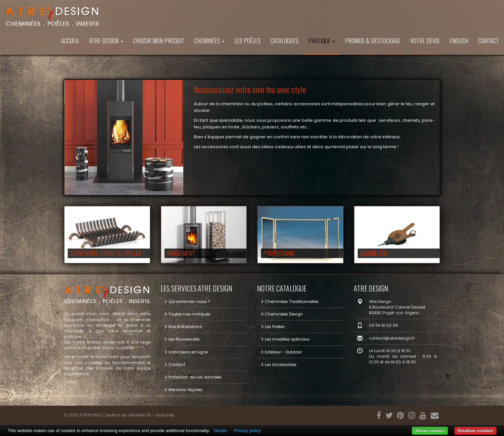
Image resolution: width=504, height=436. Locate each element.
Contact (489, 41)
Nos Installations (183, 327)
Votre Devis (425, 41)
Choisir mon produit (159, 41)
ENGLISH (459, 41)
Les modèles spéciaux (285, 339)
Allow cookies (430, 431)
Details (220, 431)
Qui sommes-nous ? (187, 302)
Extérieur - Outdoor (281, 352)
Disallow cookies (475, 431)
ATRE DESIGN (106, 41)
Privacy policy (247, 431)
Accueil (70, 41)
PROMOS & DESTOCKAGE (373, 41)
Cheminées (209, 41)
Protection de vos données (193, 377)
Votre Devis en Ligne (186, 352)
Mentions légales (183, 390)
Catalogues (285, 41)
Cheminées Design (282, 314)
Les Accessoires (278, 365)
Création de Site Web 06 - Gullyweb (139, 415)
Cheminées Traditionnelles (289, 302)
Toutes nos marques (187, 314)
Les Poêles (248, 41)
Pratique (322, 41)
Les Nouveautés (182, 339)
